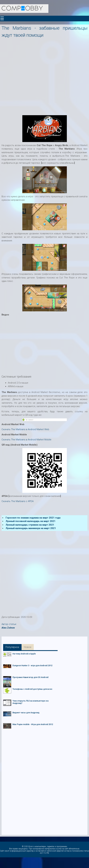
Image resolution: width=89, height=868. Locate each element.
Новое (28, 647)
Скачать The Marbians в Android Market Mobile (26, 440)
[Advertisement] (37, 76)
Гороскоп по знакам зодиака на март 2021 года (33, 518)
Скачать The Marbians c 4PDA (18, 501)
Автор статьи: (9, 624)
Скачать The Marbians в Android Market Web (25, 429)
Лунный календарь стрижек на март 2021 (30, 525)
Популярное (12, 647)
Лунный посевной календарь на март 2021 (31, 521)
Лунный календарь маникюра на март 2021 (31, 528)
